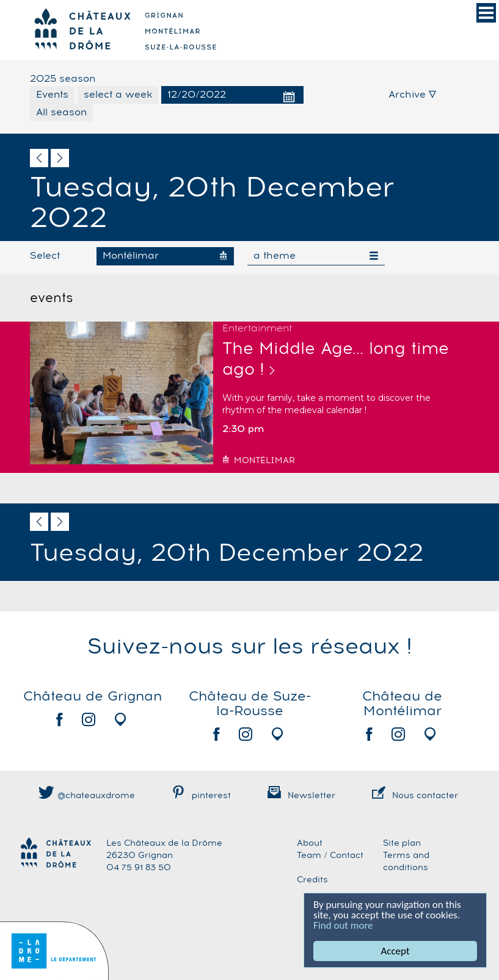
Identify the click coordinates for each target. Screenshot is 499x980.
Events (52, 95)
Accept (395, 951)
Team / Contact (330, 856)
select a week (118, 95)
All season (61, 112)
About (310, 843)
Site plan (402, 843)
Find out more (343, 925)
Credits (312, 880)
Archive (412, 95)
